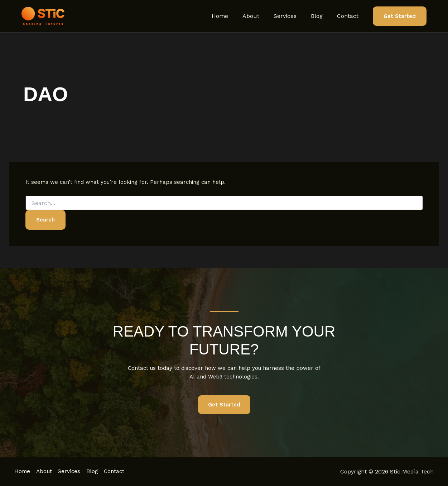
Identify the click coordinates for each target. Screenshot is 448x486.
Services (292, 16)
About (261, 16)
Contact (349, 16)
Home (233, 16)
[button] (400, 16)
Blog (321, 16)
